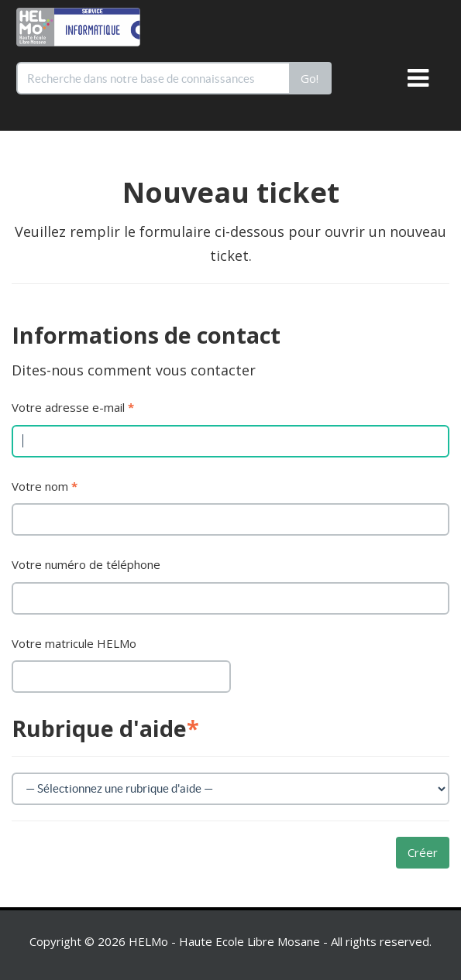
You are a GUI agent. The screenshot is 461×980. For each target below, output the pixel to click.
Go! (310, 78)
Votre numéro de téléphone (86, 564)
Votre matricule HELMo (74, 643)
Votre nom (45, 486)
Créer (423, 852)
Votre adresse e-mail (73, 407)
